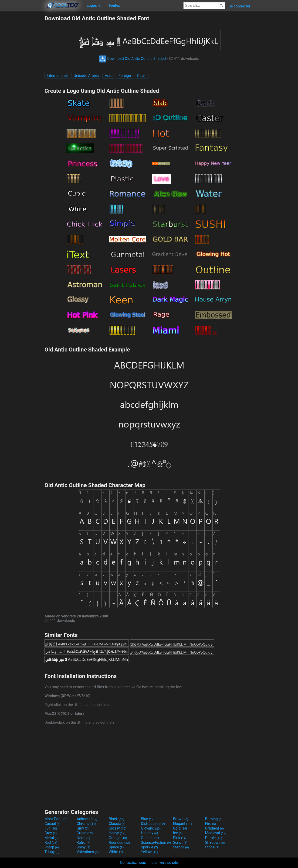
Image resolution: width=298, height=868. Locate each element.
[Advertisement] (22, 85)
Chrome (86, 824)
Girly (83, 828)
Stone (212, 847)
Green (85, 833)
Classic (117, 824)
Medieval (216, 833)
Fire (211, 824)
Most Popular (56, 819)
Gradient (214, 828)
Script (180, 842)
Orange (118, 838)
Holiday (149, 833)
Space (116, 847)
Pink (180, 838)
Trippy (52, 852)
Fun (51, 828)
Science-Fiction (156, 842)
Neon (83, 838)
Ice (178, 833)
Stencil (181, 847)
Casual (52, 824)
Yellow (149, 852)
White (116, 852)
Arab (109, 76)
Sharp (52, 847)
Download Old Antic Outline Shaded (132, 59)
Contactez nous (133, 863)
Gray (51, 833)
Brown (181, 819)
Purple (214, 838)
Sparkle (149, 847)
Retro (83, 842)
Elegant (182, 824)
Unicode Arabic (86, 76)
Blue (148, 819)
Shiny (83, 847)
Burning (214, 819)
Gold (180, 828)
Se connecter (239, 6)
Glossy (118, 828)
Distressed (153, 824)
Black (117, 819)
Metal (52, 838)
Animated (87, 819)
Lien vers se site (165, 863)
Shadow (215, 842)
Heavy (117, 833)
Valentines (88, 852)
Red (51, 842)
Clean (142, 76)
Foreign (125, 76)
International (57, 76)
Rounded (119, 842)
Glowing (151, 828)
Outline (150, 838)
